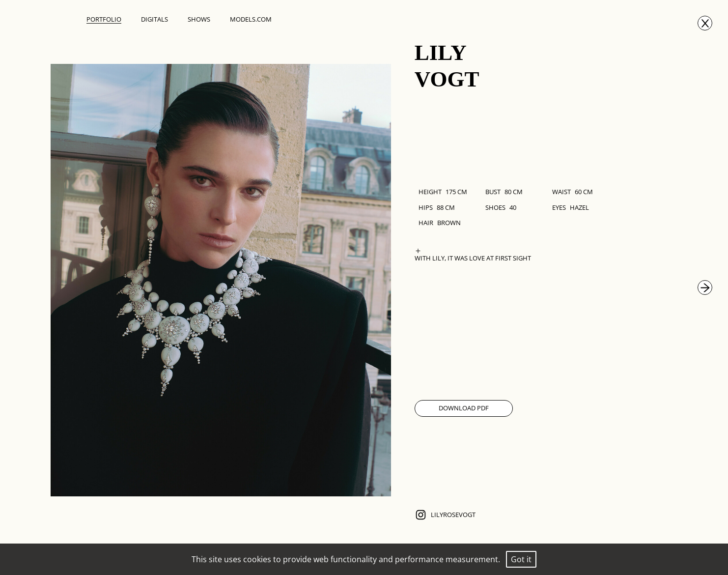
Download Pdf (464, 408)
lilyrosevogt (445, 515)
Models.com (251, 19)
